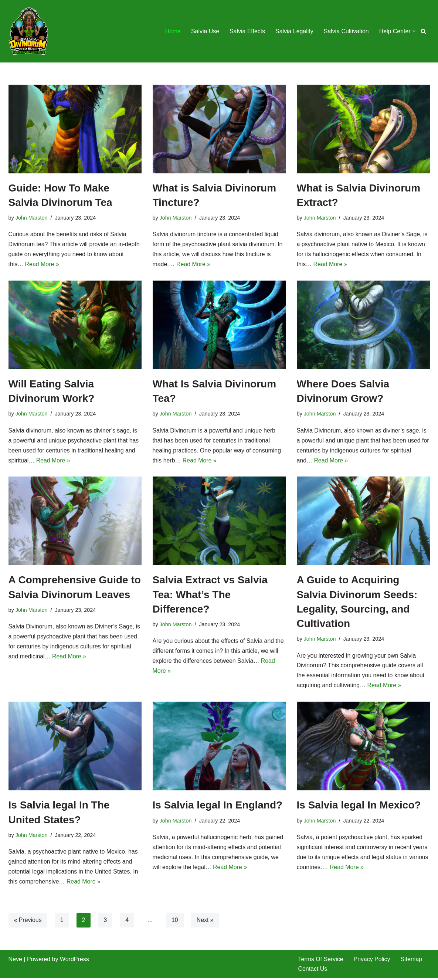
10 (175, 921)
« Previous (28, 921)
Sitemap (412, 961)
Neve (15, 961)
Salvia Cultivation (346, 31)
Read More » (42, 265)
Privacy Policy (372, 961)
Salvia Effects (247, 31)
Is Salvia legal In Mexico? (359, 806)
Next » (206, 921)
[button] (414, 31)
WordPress (74, 961)
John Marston (32, 218)
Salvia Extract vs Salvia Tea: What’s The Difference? (210, 595)
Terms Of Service (321, 961)
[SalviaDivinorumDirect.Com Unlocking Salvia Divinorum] (29, 31)
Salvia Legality (294, 31)
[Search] (423, 31)
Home (172, 31)
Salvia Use (204, 31)
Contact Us (313, 971)
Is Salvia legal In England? (218, 806)
